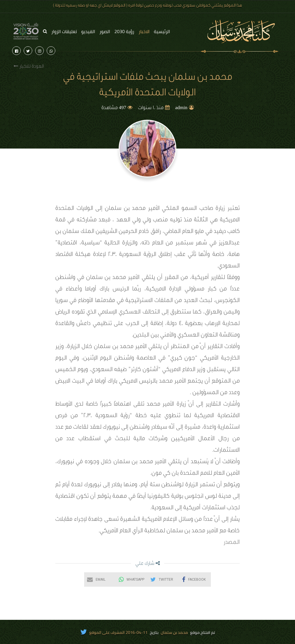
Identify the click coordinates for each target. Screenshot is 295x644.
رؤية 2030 (124, 31)
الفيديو (88, 31)
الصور (105, 31)
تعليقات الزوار (64, 31)
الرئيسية (162, 31)
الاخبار (144, 31)
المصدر (232, 543)
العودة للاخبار (29, 66)
